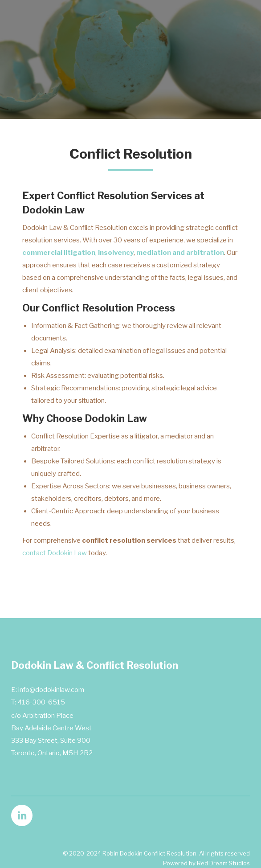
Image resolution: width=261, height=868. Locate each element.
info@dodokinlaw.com (51, 690)
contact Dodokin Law (55, 553)
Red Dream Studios (223, 863)
